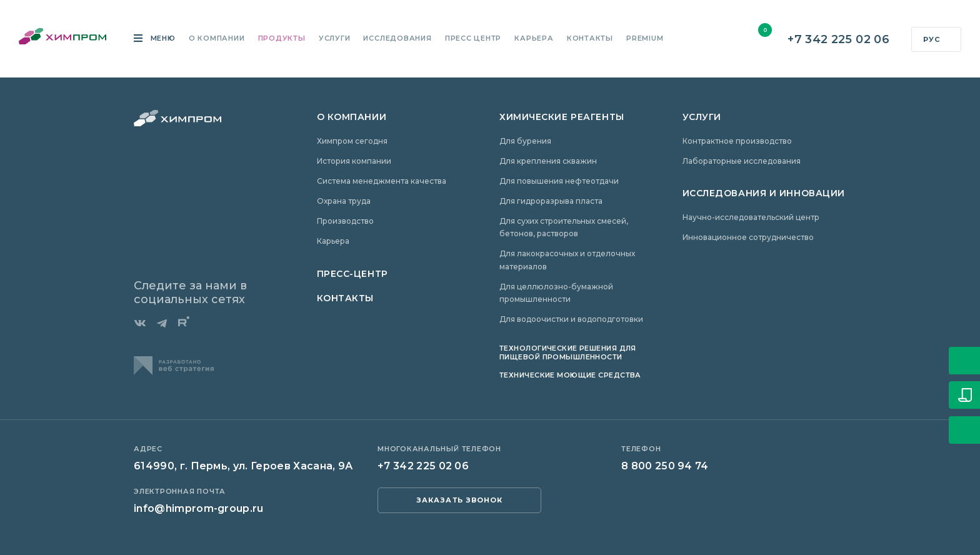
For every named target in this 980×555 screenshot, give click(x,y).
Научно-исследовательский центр (751, 217)
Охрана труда (344, 201)
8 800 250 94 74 (665, 466)
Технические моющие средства (570, 375)
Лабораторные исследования (742, 161)
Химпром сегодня (352, 141)
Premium (645, 39)
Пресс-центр (352, 274)
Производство (345, 221)
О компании (217, 39)
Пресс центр (473, 39)
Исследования (397, 39)
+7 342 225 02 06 (838, 40)
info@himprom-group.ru (199, 508)
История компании (354, 161)
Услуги (335, 39)
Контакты (590, 39)
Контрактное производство (737, 141)
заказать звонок (460, 500)
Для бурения (525, 141)
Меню (162, 39)
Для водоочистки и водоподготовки (571, 319)
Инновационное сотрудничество (748, 237)
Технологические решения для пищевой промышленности (568, 352)
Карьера (534, 39)
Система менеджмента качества (382, 181)
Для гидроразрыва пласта (551, 201)
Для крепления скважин (548, 161)
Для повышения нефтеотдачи (559, 181)
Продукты (282, 39)
